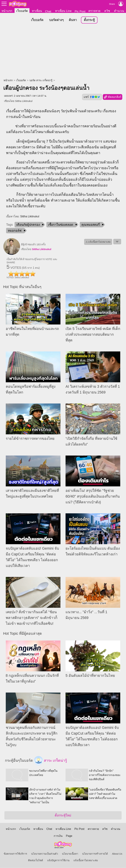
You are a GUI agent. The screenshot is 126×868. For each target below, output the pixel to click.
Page (69, 836)
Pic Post (80, 11)
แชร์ (92, 97)
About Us (117, 854)
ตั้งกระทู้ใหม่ (63, 816)
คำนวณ (119, 11)
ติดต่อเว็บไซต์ (36, 861)
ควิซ (107, 11)
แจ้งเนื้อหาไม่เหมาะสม (86, 861)
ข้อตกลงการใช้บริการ (15, 854)
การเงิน (58, 836)
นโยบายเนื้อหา (70, 854)
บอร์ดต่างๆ (56, 20)
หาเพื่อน (37, 11)
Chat (48, 11)
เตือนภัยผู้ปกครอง (28, 225)
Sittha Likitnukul (24, 101)
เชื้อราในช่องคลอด (61, 225)
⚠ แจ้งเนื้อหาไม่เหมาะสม (98, 242)
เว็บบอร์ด (22, 11)
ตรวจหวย (94, 11)
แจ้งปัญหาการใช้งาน (58, 861)
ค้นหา (73, 20)
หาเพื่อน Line (63, 11)
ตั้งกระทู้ (89, 20)
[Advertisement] (63, 52)
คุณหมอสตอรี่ (91, 225)
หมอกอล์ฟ (15, 231)
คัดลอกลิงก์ (113, 97)
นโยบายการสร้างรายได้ (95, 854)
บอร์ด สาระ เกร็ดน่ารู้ (41, 81)
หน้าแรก (7, 11)
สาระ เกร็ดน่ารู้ (50, 761)
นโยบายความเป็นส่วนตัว (45, 854)
